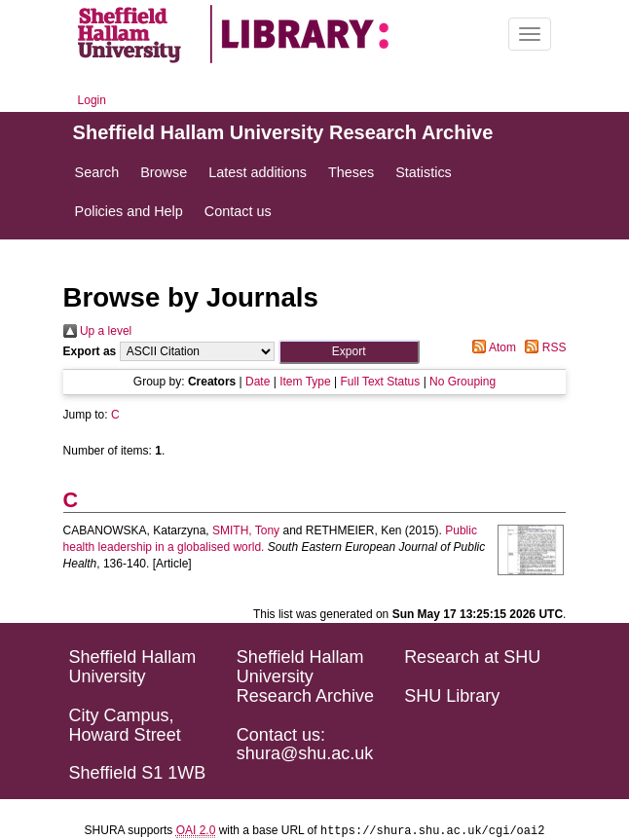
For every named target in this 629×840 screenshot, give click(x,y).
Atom (491, 347)
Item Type (305, 382)
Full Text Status (380, 382)
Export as (90, 351)
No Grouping (462, 382)
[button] (349, 352)
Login (92, 100)
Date (258, 382)
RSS (542, 347)
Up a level (98, 331)
